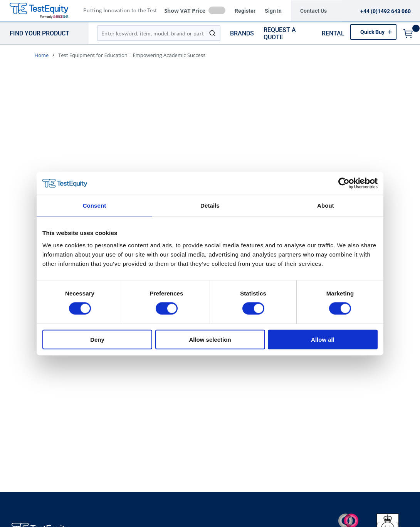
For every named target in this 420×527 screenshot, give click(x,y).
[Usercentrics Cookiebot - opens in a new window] (344, 183)
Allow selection (210, 339)
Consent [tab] (95, 206)
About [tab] (326, 206)
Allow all (323, 339)
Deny (97, 339)
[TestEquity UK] (44, 11)
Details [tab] (210, 206)
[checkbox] (217, 10)
